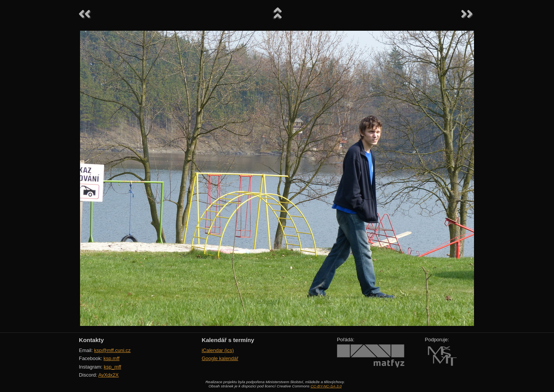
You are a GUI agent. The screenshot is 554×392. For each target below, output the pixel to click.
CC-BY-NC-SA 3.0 (326, 386)
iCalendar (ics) (218, 350)
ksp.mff (112, 358)
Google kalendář (220, 358)
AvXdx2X (108, 375)
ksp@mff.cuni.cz (113, 350)
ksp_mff (113, 367)
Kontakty (91, 340)
